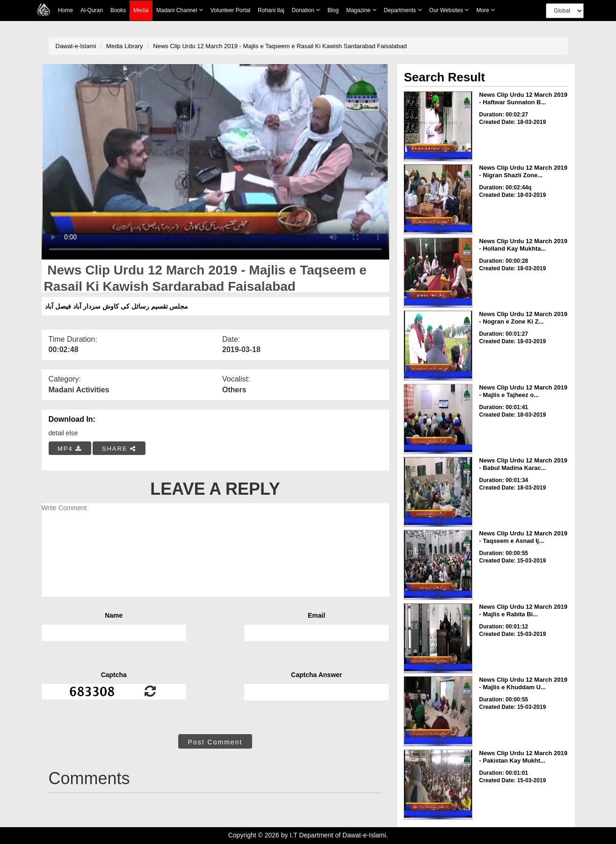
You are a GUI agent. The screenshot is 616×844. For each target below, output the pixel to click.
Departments (403, 10)
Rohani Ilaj (271, 10)
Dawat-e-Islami (76, 46)
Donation (306, 10)
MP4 (70, 449)
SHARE (119, 449)
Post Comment (215, 742)
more (486, 10)
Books (118, 10)
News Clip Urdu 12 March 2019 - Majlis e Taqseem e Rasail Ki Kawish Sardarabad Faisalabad (280, 46)
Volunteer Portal (230, 10)
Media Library (125, 46)
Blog (333, 10)
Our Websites (449, 10)
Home (65, 10)
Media (141, 11)
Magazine (361, 10)
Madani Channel (180, 10)
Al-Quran (92, 10)
